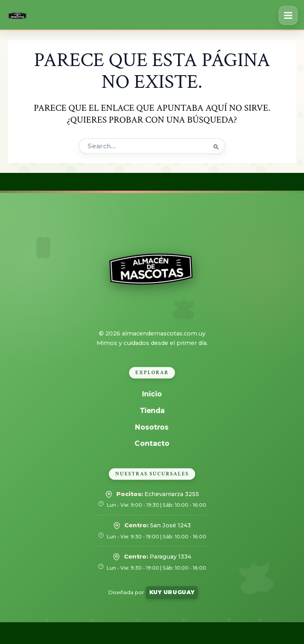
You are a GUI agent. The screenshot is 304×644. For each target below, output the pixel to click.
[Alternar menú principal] (288, 15)
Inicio (152, 394)
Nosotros (152, 427)
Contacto (152, 443)
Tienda (152, 410)
